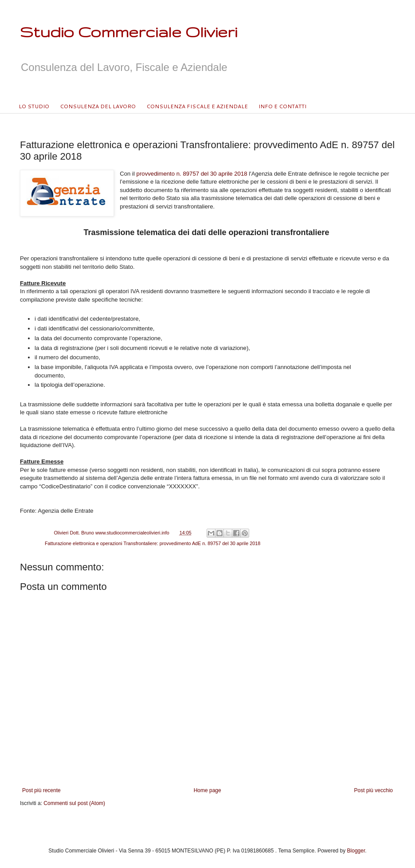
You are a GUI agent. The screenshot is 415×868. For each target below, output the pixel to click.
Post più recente (41, 790)
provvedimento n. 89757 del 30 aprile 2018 (192, 174)
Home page (207, 790)
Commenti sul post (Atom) (74, 803)
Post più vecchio (374, 790)
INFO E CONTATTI (282, 106)
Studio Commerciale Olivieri (129, 32)
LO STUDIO (34, 106)
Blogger (356, 851)
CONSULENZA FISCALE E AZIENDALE (197, 106)
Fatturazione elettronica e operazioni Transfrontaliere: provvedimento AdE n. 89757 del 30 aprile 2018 (153, 543)
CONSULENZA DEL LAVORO (98, 106)
